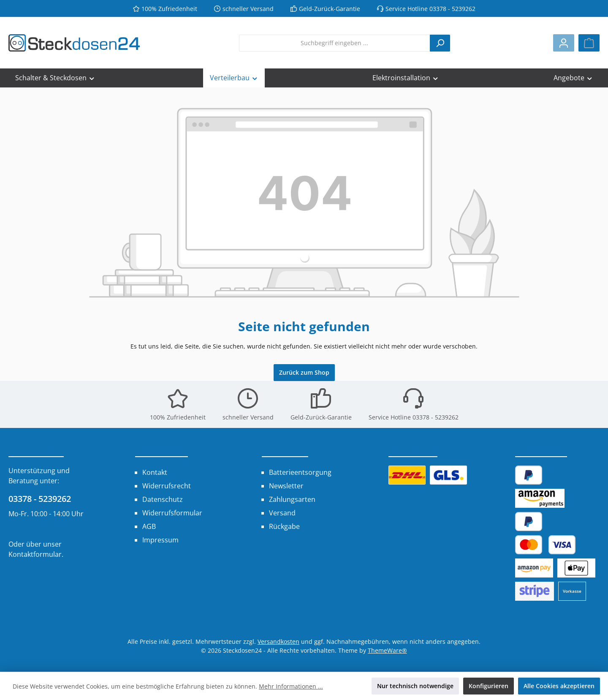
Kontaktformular (35, 554)
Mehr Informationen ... (291, 686)
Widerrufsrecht (167, 486)
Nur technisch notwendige (415, 686)
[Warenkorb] (589, 43)
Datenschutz (163, 499)
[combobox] (335, 43)
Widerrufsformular (172, 513)
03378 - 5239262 (40, 499)
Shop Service (285, 450)
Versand (282, 513)
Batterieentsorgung (300, 472)
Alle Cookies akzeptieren (559, 686)
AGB (149, 526)
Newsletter (286, 486)
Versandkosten (278, 641)
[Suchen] (440, 43)
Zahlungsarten (292, 499)
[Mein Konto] (564, 43)
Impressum (160, 540)
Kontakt (155, 472)
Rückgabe (284, 526)
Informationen (161, 450)
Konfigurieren (489, 686)
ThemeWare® (387, 650)
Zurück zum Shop (304, 372)
